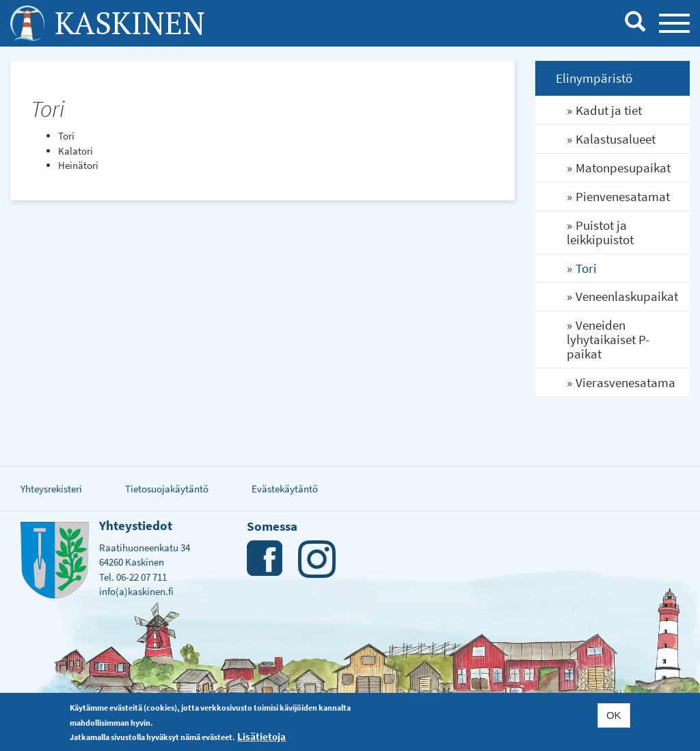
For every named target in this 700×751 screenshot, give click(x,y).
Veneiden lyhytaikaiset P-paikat (608, 339)
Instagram (317, 559)
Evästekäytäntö (285, 489)
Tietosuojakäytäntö (167, 489)
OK (614, 715)
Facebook (266, 559)
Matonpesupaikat (623, 168)
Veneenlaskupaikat (627, 296)
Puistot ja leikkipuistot (600, 232)
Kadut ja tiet (609, 110)
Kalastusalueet (616, 139)
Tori (586, 268)
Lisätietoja (261, 736)
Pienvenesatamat (623, 196)
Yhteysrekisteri (51, 489)
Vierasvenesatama (625, 382)
